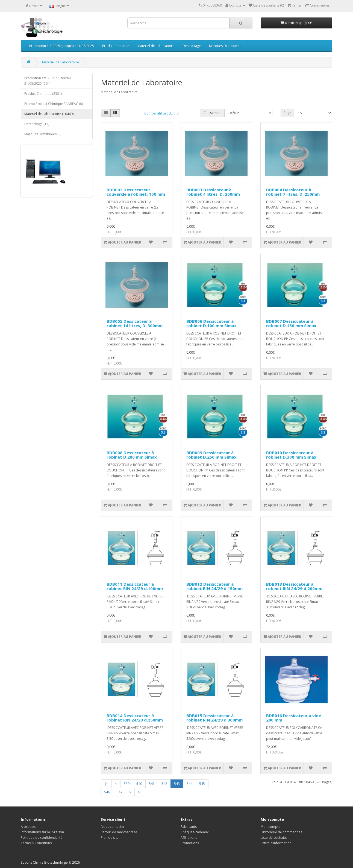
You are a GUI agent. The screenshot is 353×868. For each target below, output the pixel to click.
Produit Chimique (116, 46)
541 (152, 784)
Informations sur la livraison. (43, 832)
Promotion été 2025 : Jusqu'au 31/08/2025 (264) (48, 81)
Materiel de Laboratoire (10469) (49, 114)
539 (127, 784)
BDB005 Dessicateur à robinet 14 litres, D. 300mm (135, 323)
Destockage (192, 46)
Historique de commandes (281, 832)
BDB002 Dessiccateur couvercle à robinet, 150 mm (136, 192)
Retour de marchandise (119, 832)
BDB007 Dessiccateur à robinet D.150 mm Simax (291, 323)
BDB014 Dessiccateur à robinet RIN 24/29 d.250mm (135, 718)
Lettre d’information (276, 843)
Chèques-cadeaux (195, 832)
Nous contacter (113, 827)
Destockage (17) (37, 124)
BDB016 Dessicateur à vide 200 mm (294, 718)
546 (107, 792)
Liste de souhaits (274, 838)
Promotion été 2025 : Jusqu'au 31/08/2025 (62, 46)
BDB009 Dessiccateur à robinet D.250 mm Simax (211, 455)
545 (202, 784)
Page (287, 113)
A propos (28, 827)
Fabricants (189, 827)
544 (189, 784)
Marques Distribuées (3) (43, 134)
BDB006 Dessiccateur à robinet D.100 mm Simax (211, 323)
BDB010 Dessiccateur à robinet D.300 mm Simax (291, 455)
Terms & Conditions (36, 843)
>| (140, 792)
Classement (213, 113)
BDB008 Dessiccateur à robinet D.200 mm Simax (132, 455)
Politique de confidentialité (42, 838)
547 (120, 792)
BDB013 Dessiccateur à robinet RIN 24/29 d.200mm (294, 586)
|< (106, 784)
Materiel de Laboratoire (156, 46)
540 (139, 784)
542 (164, 784)
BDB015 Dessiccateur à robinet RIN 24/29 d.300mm (214, 718)
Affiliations (189, 838)
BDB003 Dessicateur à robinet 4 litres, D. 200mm (213, 192)
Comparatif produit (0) (162, 113)
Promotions (190, 843)
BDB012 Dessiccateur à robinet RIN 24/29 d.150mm (214, 586)
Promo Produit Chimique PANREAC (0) (54, 104)
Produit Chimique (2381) (43, 94)
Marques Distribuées (225, 46)
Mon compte (270, 827)
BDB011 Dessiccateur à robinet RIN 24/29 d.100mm (135, 586)
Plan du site (110, 838)
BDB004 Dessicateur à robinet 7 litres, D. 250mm (293, 192)
